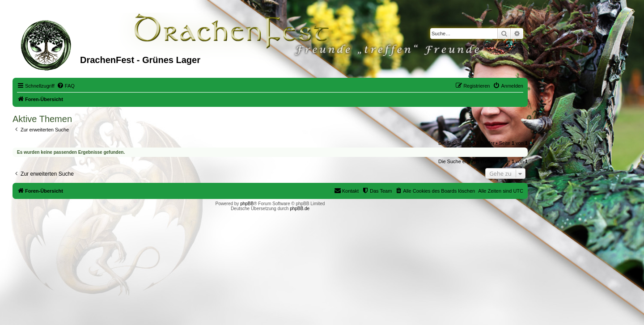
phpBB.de (300, 209)
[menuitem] (66, 86)
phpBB (247, 204)
